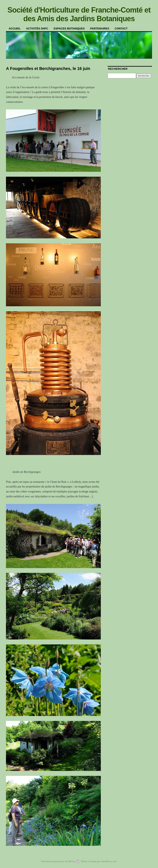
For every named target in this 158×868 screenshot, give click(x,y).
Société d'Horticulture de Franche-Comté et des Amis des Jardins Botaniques (79, 14)
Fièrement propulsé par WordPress (58, 861)
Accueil (15, 28)
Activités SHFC (37, 28)
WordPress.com (109, 861)
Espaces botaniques (69, 28)
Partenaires (100, 28)
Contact (121, 28)
